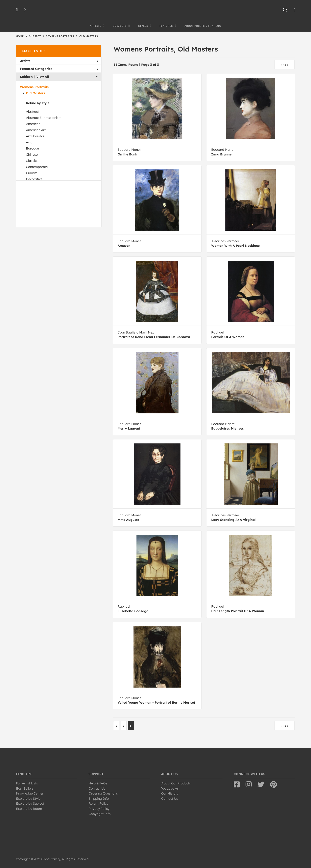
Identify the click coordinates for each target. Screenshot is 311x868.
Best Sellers (25, 788)
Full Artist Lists (27, 783)
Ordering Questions (103, 793)
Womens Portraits (34, 87)
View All (43, 77)
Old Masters (36, 93)
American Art (36, 130)
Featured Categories (59, 69)
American (33, 124)
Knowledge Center (30, 793)
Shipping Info (99, 798)
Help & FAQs (98, 783)
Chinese (32, 154)
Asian (30, 142)
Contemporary (37, 167)
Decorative (34, 179)
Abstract (32, 111)
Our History (170, 793)
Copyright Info (100, 814)
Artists (59, 61)
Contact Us (97, 788)
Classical (33, 161)
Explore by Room (29, 809)
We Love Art (170, 788)
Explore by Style (28, 798)
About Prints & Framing (203, 26)
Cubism (32, 173)
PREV (285, 65)
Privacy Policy (99, 809)
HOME (20, 36)
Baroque (32, 148)
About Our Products (176, 783)
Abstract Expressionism (44, 118)
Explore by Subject (30, 803)
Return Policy (98, 803)
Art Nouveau (36, 136)
